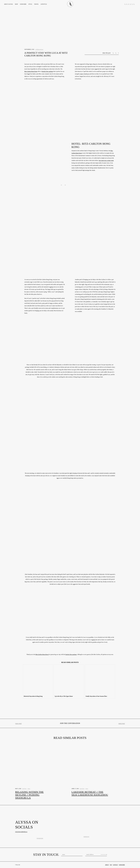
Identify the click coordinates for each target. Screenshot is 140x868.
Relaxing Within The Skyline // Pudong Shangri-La (29, 795)
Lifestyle (44, 4)
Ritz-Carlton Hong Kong (31, 71)
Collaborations (39, 49)
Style (30, 4)
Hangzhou (82, 789)
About (8, 4)
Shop (16, 4)
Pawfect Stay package (47, 71)
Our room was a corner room (106, 160)
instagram (40, 838)
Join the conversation (70, 723)
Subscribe (23, 4)
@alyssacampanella (21, 832)
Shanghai (24, 789)
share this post (107, 53)
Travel (36, 4)
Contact (115, 865)
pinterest (86, 837)
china (29, 789)
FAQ (111, 865)
